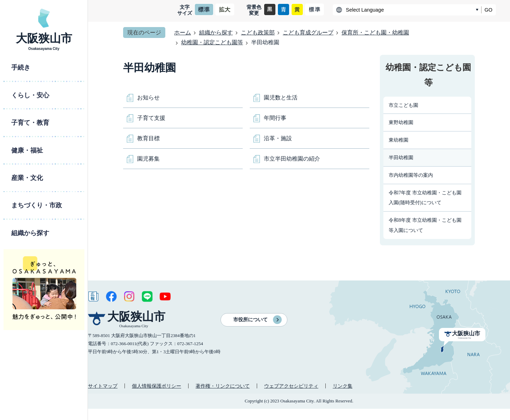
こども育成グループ (308, 33)
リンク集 (343, 386)
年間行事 (275, 118)
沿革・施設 (278, 138)
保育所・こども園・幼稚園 (375, 33)
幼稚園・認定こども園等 (212, 42)
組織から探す (216, 33)
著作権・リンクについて (223, 386)
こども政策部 (258, 33)
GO (489, 10)
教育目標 (148, 138)
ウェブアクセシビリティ (291, 386)
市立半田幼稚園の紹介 (292, 159)
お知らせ (148, 98)
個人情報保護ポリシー (157, 386)
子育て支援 (151, 118)
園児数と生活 (281, 98)
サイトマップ (103, 386)
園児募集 (148, 159)
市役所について (250, 320)
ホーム (183, 33)
